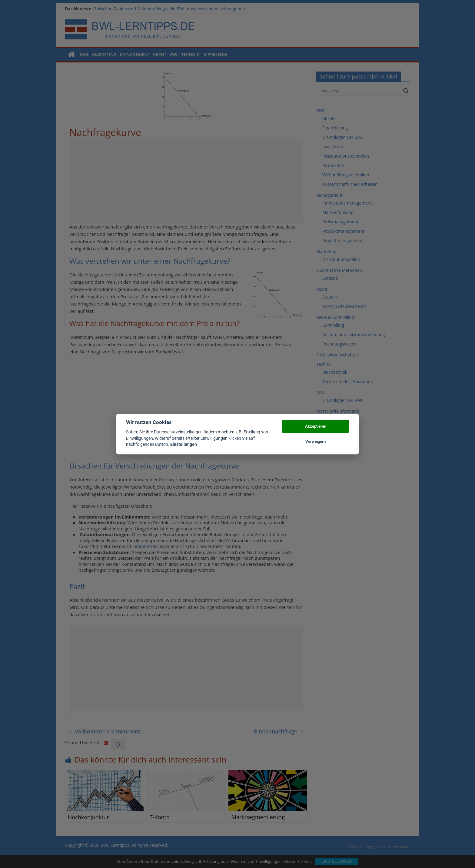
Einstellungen (184, 444)
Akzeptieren (316, 426)
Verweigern (316, 441)
